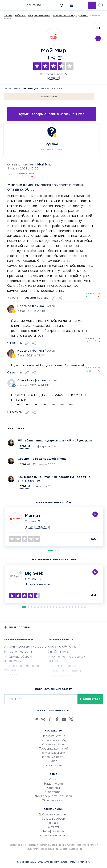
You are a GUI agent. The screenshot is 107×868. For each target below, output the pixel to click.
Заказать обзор (54, 819)
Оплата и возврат (53, 836)
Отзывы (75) (31, 89)
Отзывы (31, 579)
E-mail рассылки (54, 753)
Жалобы (57, 89)
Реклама (54, 823)
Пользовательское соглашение (41, 849)
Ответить (15, 412)
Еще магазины (49, 97)
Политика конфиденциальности (58, 845)
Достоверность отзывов (53, 796)
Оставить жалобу (53, 741)
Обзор (45, 89)
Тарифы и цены (53, 831)
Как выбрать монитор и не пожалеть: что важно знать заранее (54, 479)
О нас (53, 780)
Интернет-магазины (39, 16)
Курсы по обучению (62, 647)
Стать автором (53, 745)
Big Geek (34, 573)
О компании (12, 89)
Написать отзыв (54, 736)
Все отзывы (53, 765)
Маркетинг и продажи (67, 671)
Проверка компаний (54, 749)
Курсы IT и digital (64, 666)
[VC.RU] (71, 719)
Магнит (33, 516)
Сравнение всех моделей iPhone (42, 459)
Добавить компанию (54, 815)
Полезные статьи (54, 757)
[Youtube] (64, 719)
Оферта (64, 849)
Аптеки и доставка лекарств (25, 647)
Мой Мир (45, 165)
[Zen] (57, 719)
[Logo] (53, 37)
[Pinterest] (50, 719)
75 (65, 74)
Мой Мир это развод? (65, 16)
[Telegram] (36, 719)
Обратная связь (53, 801)
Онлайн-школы (58, 652)
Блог (53, 761)
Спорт (13, 675)
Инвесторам (53, 792)
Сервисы (54, 788)
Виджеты (54, 827)
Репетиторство (63, 676)
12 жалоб (54, 78)
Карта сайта (76, 849)
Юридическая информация (24, 845)
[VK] (43, 719)
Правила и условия (88, 845)
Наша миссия (54, 784)
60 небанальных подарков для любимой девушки (55, 441)
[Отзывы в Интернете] (8, 5)
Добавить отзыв (92, 5)
